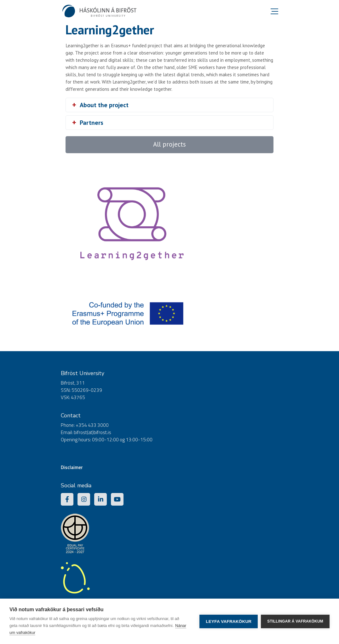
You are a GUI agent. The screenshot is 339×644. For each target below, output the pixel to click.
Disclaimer (72, 467)
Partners (92, 123)
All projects (169, 144)
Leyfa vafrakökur (229, 621)
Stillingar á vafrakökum (295, 621)
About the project (104, 105)
